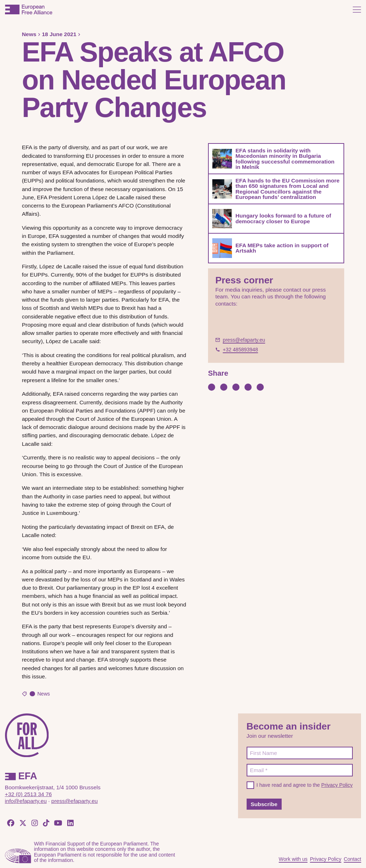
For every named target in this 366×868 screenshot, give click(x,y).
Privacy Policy (337, 785)
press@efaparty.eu (75, 801)
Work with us (293, 859)
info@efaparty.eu (26, 801)
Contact (353, 859)
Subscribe (264, 804)
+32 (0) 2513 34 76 (28, 794)
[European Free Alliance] (29, 9)
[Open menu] (357, 9)
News (29, 34)
